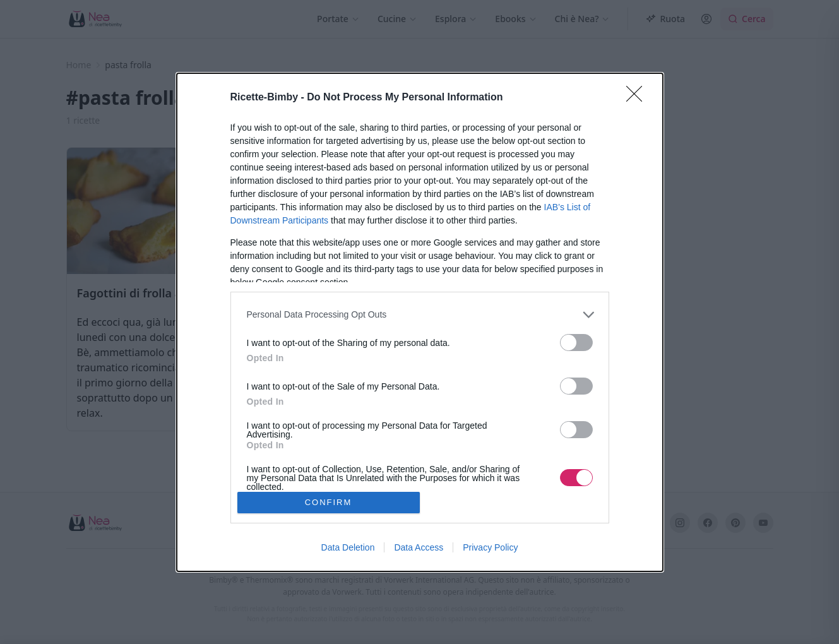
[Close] (638, 98)
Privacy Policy (490, 547)
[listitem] (420, 315)
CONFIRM (329, 502)
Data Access (419, 547)
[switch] (576, 343)
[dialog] (420, 322)
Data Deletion (348, 547)
